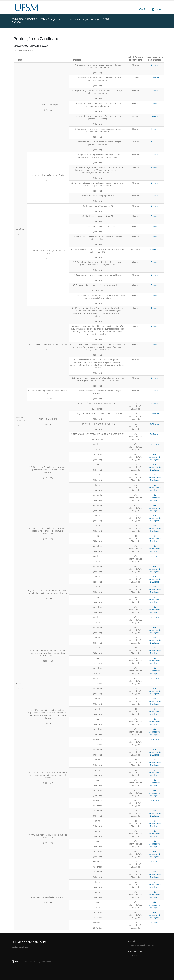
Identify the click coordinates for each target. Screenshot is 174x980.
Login (156, 10)
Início (144, 10)
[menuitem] (144, 8)
